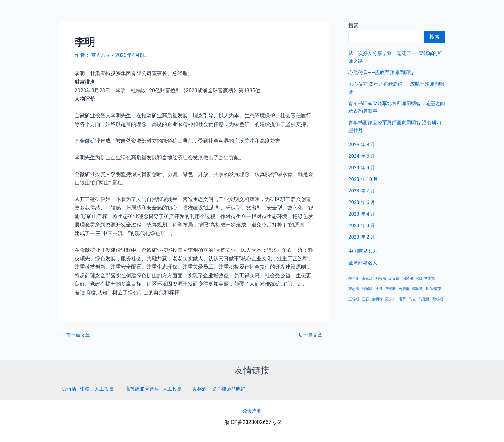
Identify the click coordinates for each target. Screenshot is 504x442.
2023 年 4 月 (363, 214)
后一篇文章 (312, 335)
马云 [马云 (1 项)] (412, 299)
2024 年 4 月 (363, 168)
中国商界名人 (431, 13)
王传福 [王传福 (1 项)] (354, 299)
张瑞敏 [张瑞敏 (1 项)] (367, 289)
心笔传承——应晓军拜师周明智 (383, 72)
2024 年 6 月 (363, 156)
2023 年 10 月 (364, 179)
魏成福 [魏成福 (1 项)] (438, 299)
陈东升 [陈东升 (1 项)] (391, 299)
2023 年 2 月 (363, 237)
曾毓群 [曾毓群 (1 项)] (404, 289)
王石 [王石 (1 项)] (365, 299)
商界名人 (28, 13)
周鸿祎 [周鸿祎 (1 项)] (408, 279)
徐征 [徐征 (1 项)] (379, 289)
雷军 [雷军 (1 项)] (402, 299)
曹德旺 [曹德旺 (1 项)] (391, 289)
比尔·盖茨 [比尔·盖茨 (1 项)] (433, 289)
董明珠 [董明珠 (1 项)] (377, 299)
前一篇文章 (76, 335)
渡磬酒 (207, 389)
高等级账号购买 (147, 389)
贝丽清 (69, 389)
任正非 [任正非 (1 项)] (354, 279)
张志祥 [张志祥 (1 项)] (354, 289)
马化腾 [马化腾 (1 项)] (424, 299)
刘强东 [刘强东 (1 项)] (381, 279)
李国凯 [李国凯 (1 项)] (418, 289)
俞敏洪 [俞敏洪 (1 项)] (367, 279)
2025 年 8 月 (363, 144)
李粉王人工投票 (99, 389)
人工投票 (178, 389)
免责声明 (252, 410)
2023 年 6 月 (363, 202)
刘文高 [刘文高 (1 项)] (394, 279)
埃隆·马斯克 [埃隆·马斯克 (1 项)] (425, 279)
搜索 (435, 37)
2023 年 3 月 (363, 225)
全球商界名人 (472, 13)
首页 (400, 13)
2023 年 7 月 (363, 191)
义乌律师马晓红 (238, 389)
